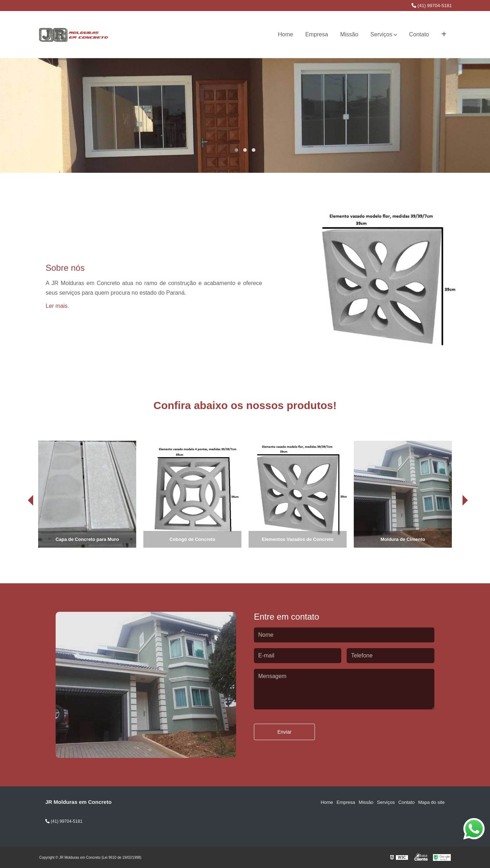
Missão (349, 34)
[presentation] (21, 528)
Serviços (381, 34)
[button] (236, 150)
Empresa (317, 34)
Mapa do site (431, 802)
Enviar (285, 732)
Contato (419, 34)
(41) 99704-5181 (432, 6)
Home (285, 34)
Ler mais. (57, 306)
